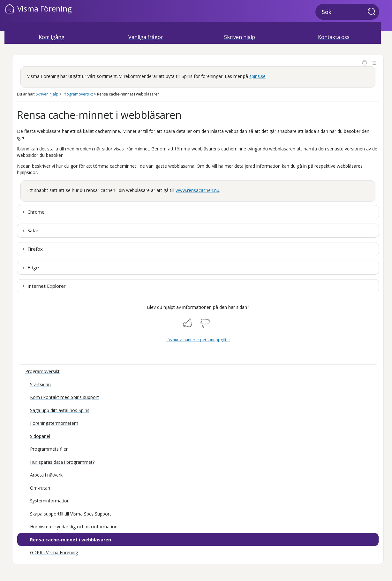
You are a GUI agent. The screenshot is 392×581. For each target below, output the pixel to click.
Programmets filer (49, 449)
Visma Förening (45, 8)
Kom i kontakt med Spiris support (64, 397)
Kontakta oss (334, 37)
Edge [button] (33, 267)
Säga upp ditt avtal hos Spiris (60, 410)
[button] (373, 12)
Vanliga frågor (146, 37)
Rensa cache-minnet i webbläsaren (71, 540)
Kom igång (52, 37)
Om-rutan (40, 488)
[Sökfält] (347, 12)
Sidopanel (40, 436)
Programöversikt (78, 94)
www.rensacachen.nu (197, 190)
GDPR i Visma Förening (54, 552)
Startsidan (40, 384)
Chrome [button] (36, 212)
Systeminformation (50, 501)
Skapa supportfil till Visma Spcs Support (71, 514)
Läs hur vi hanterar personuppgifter (198, 340)
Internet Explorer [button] (47, 286)
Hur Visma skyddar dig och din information (74, 527)
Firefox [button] (35, 249)
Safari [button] (34, 230)
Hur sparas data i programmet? (62, 462)
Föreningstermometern (54, 423)
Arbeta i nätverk (46, 475)
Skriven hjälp (240, 37)
